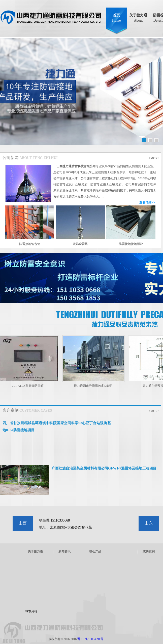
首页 (116, 18)
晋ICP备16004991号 (90, 639)
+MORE (154, 158)
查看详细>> (147, 202)
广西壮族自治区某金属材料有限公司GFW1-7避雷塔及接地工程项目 (104, 468)
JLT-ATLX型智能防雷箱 (29, 386)
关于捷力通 (138, 18)
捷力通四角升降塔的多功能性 (95, 386)
